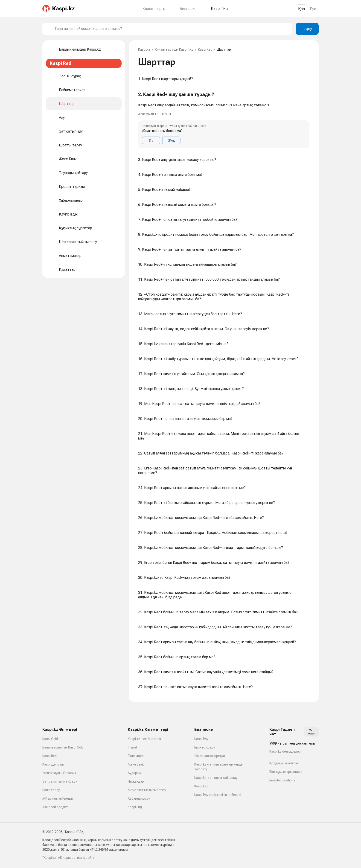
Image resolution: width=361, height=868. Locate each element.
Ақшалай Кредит (55, 807)
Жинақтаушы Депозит (59, 773)
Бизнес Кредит (206, 747)
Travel (132, 747)
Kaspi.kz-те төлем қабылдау (216, 778)
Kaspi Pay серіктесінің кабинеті (218, 795)
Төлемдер (136, 756)
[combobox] (171, 29)
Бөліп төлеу (51, 790)
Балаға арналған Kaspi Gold (63, 747)
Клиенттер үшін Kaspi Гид (174, 50)
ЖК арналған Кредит (58, 798)
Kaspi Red (205, 50)
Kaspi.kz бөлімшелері (285, 751)
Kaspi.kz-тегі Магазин (144, 739)
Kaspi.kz (144, 50)
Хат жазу (311, 732)
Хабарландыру (139, 798)
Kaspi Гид (135, 807)
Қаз (301, 9)
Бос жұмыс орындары (286, 772)
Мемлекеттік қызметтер (147, 790)
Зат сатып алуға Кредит (61, 781)
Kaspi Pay (201, 739)
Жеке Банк (136, 764)
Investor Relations (282, 780)
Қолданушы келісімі (284, 763)
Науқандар (136, 781)
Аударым (135, 773)
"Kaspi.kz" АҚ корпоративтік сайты (69, 858)
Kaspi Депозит (54, 764)
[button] (224, 120)
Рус (313, 9)
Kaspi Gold (50, 739)
